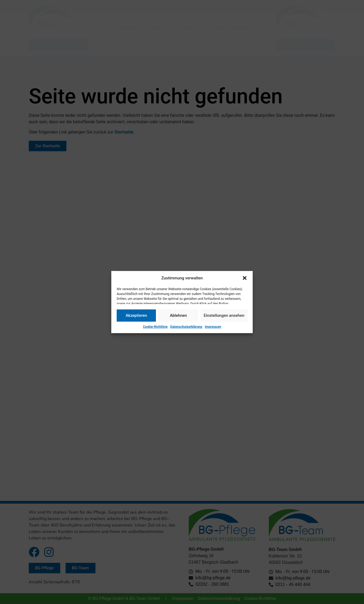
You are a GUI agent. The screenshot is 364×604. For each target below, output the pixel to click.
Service (165, 28)
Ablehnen (178, 315)
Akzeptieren (136, 315)
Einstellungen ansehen (224, 315)
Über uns (196, 28)
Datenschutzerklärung (186, 326)
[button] (245, 278)
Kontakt (240, 28)
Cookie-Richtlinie (155, 326)
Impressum (213, 326)
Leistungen (131, 28)
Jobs (221, 28)
